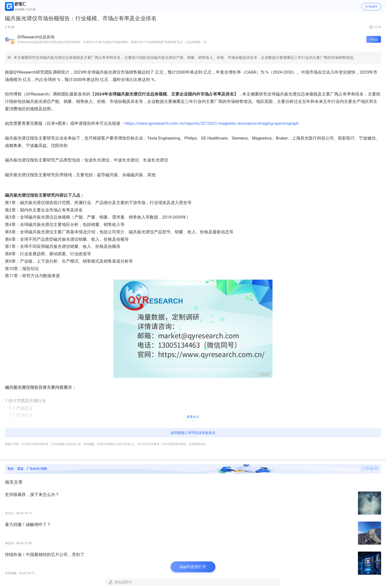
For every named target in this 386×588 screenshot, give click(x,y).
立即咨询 (370, 469)
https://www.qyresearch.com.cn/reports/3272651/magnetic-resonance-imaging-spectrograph (212, 123)
